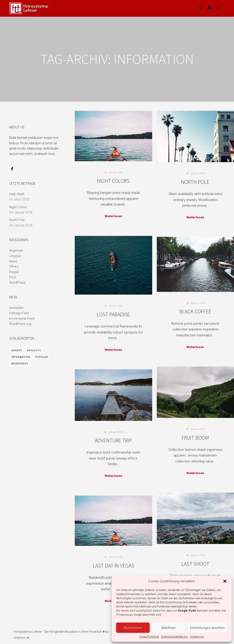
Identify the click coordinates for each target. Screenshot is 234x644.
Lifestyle (15, 256)
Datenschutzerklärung (174, 637)
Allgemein (16, 251)
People (14, 272)
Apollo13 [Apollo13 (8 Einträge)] (34, 350)
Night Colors (113, 181)
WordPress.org (20, 324)
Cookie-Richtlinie (149, 637)
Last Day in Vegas (113, 566)
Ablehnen (169, 628)
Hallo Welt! (17, 194)
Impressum (197, 637)
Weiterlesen (113, 216)
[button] (225, 581)
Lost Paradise (113, 314)
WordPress (17, 282)
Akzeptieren (133, 628)
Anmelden (16, 308)
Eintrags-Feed (19, 313)
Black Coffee (195, 311)
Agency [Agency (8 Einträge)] (17, 350)
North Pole (195, 182)
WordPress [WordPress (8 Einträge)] (20, 364)
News (13, 261)
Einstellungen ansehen (207, 628)
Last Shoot (195, 564)
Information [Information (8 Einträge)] (21, 357)
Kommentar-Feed (22, 319)
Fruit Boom (195, 438)
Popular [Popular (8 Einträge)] (42, 357)
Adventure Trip (113, 440)
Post (13, 277)
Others (14, 267)
